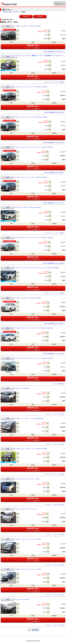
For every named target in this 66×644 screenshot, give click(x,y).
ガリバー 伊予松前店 (59, 384)
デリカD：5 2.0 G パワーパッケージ (26, 509)
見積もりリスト (60, 3)
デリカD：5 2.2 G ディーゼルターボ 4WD (27, 298)
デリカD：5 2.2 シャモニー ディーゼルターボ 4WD (31, 449)
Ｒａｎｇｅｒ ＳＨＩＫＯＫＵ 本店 (55, 414)
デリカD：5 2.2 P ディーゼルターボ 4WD (27, 26)
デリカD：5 (16, 12)
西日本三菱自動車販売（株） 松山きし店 (54, 52)
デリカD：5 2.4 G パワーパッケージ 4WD (27, 539)
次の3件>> (35, 630)
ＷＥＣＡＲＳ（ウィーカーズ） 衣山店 (54, 474)
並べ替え (26, 17)
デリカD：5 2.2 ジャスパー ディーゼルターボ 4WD (31, 87)
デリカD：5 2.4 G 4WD (21, 599)
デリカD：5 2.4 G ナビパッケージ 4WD (27, 479)
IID (36, 641)
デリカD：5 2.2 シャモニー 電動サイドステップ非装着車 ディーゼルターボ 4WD (38, 56)
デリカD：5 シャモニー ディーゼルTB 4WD (29, 419)
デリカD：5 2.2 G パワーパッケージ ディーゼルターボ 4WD (33, 147)
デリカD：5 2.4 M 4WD (22, 388)
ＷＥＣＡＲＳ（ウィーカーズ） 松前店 (54, 233)
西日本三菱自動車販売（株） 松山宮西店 (54, 263)
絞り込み (40, 17)
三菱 (10, 12)
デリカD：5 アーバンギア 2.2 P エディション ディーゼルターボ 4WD (36, 268)
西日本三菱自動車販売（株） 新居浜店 (54, 112)
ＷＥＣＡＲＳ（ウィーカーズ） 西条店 (54, 82)
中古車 (5, 12)
